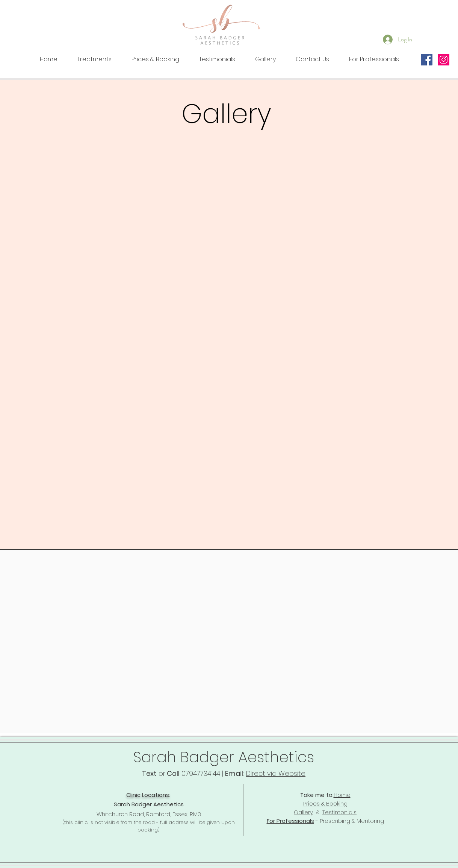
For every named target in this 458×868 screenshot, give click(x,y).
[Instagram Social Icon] (444, 60)
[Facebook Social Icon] (427, 60)
